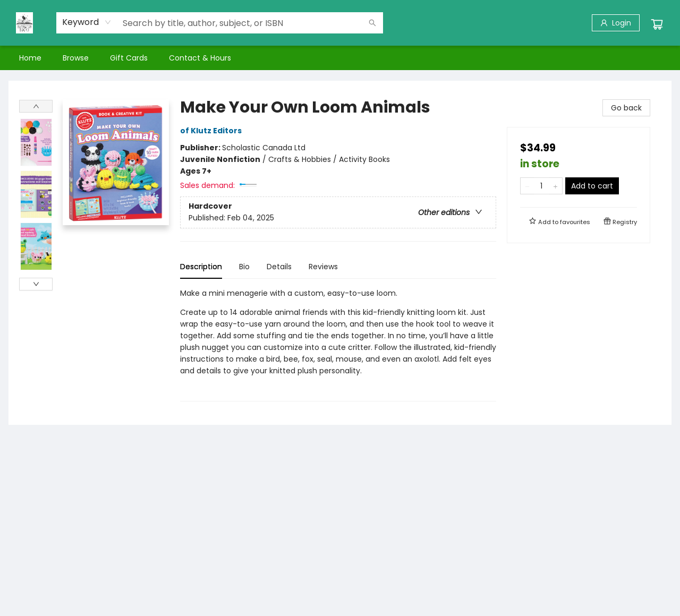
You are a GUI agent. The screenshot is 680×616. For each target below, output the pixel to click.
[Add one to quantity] (555, 186)
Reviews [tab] (323, 267)
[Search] (372, 23)
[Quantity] (541, 186)
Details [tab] (279, 267)
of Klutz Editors (212, 131)
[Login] (616, 23)
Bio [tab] (244, 267)
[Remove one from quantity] (527, 186)
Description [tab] (201, 267)
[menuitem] (30, 58)
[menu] (340, 58)
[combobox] (87, 22)
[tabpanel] (338, 344)
